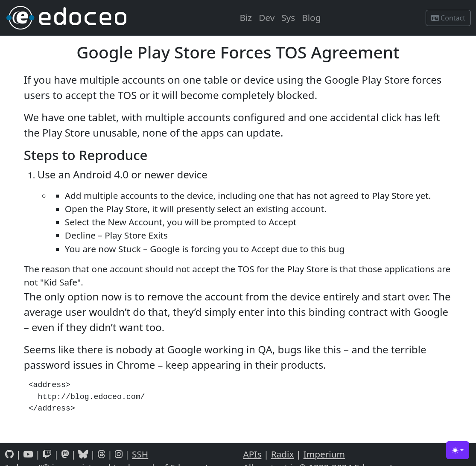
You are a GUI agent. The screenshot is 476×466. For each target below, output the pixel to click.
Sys (288, 17)
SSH (140, 454)
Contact (448, 18)
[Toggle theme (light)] (458, 450)
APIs (253, 454)
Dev (267, 17)
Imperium (324, 454)
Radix (283, 454)
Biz (246, 17)
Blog (311, 17)
